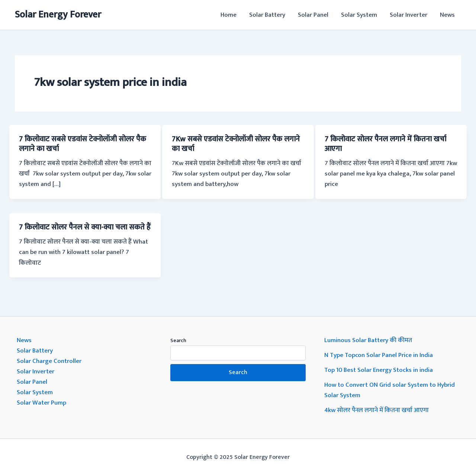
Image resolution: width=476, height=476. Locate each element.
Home (229, 15)
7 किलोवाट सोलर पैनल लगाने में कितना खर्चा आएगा (385, 144)
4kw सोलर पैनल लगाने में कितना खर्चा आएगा (377, 410)
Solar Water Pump (41, 403)
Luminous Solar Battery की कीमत (368, 340)
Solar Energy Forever (58, 15)
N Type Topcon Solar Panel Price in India (379, 355)
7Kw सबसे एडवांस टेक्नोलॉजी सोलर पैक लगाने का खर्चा (236, 144)
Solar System (359, 15)
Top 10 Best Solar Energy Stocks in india (379, 370)
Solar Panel (313, 15)
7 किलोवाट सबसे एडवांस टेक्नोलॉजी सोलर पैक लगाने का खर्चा (83, 144)
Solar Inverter (409, 15)
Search (178, 340)
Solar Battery (267, 15)
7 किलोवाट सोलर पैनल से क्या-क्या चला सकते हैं (85, 227)
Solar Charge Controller (49, 361)
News (447, 15)
